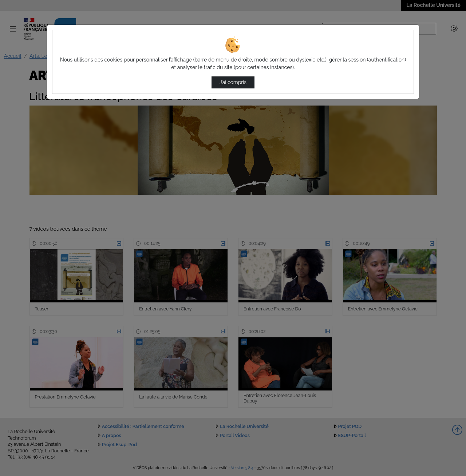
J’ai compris (233, 82)
